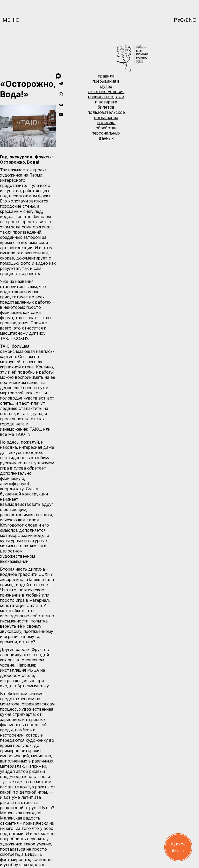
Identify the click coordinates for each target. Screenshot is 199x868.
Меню (11, 20)
